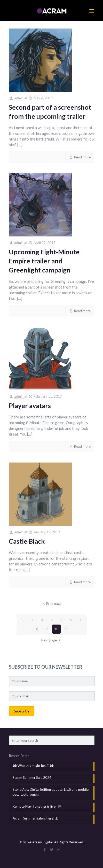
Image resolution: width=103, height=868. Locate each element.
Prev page (51, 604)
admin (19, 98)
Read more (82, 157)
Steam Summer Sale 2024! (33, 778)
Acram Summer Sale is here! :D (36, 818)
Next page (51, 640)
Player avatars (30, 405)
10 (56, 629)
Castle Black (27, 541)
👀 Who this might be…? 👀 (33, 766)
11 (66, 629)
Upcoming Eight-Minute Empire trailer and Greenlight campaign (44, 261)
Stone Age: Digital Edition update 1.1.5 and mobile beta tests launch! (51, 792)
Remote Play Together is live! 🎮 (37, 806)
